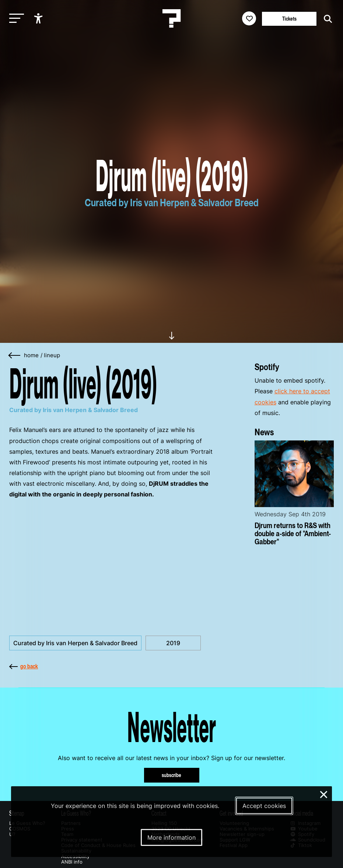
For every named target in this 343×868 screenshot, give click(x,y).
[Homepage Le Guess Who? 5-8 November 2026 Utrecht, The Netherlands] (172, 18)
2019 (173, 643)
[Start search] (326, 19)
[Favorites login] (249, 18)
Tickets (289, 19)
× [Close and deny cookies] (324, 794)
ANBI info (72, 862)
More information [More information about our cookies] (171, 837)
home (31, 355)
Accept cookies (264, 806)
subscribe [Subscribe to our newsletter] (171, 775)
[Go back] (15, 356)
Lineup (52, 355)
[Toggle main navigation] (15, 19)
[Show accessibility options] (39, 18)
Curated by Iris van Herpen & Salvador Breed (75, 643)
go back (24, 666)
